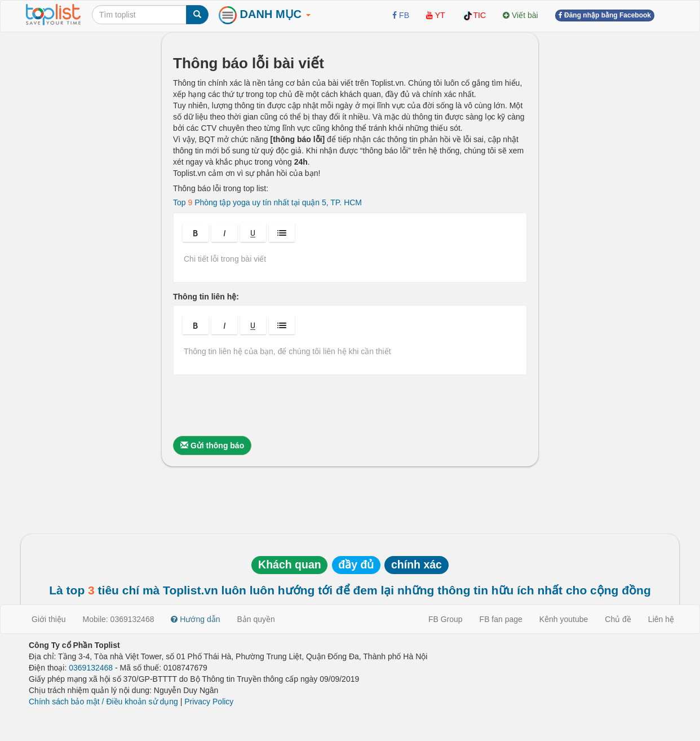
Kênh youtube (564, 619)
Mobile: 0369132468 (119, 619)
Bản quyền (256, 619)
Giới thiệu (49, 619)
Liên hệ (661, 619)
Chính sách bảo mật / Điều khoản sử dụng (103, 702)
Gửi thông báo (212, 446)
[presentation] (259, 405)
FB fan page (501, 619)
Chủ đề (618, 619)
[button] (196, 233)
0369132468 (91, 668)
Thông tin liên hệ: (206, 297)
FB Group (446, 619)
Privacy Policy (209, 702)
